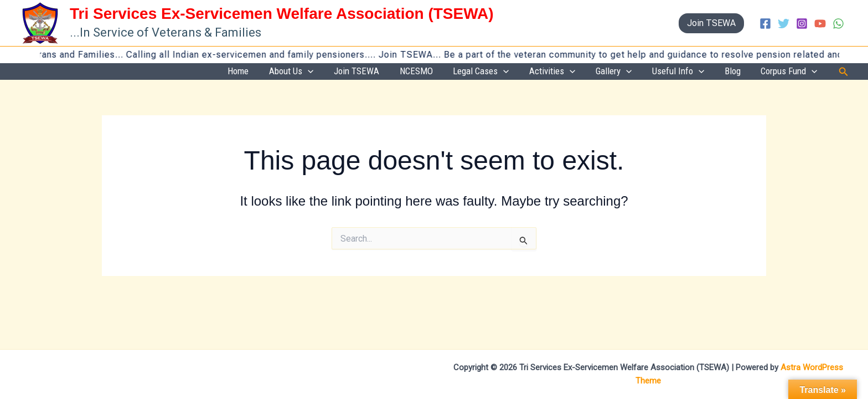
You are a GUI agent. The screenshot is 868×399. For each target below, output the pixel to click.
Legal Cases (532, 72)
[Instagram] (802, 24)
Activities (594, 72)
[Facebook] (765, 24)
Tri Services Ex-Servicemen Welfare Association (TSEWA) (282, 14)
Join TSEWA (426, 71)
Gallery (646, 72)
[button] (711, 23)
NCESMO (476, 71)
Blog (746, 71)
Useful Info (701, 72)
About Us (370, 72)
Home (326, 71)
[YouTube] (820, 24)
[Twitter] (784, 24)
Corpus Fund (794, 72)
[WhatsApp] (838, 24)
